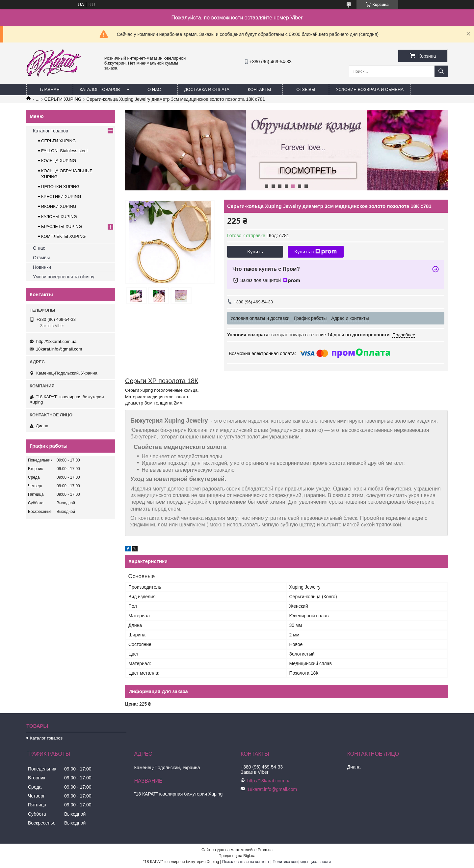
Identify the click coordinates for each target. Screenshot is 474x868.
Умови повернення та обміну (64, 277)
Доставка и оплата (207, 89)
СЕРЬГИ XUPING (63, 99)
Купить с (316, 252)
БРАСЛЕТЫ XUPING (62, 226)
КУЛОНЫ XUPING (59, 217)
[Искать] (441, 71)
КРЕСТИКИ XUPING (61, 196)
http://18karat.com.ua (56, 341)
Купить (255, 252)
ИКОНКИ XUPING (59, 206)
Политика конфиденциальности (302, 862)
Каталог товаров (100, 89)
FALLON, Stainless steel (64, 151)
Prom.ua (265, 850)
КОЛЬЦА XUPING (59, 161)
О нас (154, 89)
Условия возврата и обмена (370, 89)
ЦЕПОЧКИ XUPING (60, 187)
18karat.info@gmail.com (59, 349)
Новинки (42, 267)
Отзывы (306, 89)
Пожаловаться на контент (246, 862)
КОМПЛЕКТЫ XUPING (63, 236)
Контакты (259, 89)
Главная (50, 89)
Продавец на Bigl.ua (237, 856)
